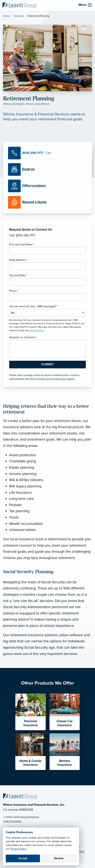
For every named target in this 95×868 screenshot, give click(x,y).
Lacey (37, 104)
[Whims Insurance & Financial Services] (19, 5)
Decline (59, 858)
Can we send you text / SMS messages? (34, 306)
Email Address (18, 260)
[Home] (20, 796)
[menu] (90, 5)
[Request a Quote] (47, 202)
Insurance (19, 16)
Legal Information (12, 821)
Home (6, 16)
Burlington (19, 104)
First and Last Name (22, 244)
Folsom (29, 104)
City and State (18, 275)
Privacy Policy (18, 849)
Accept (23, 858)
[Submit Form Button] (47, 365)
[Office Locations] (47, 186)
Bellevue (8, 104)
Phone (14, 291)
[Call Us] (47, 153)
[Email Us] (28, 169)
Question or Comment (23, 337)
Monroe (45, 104)
